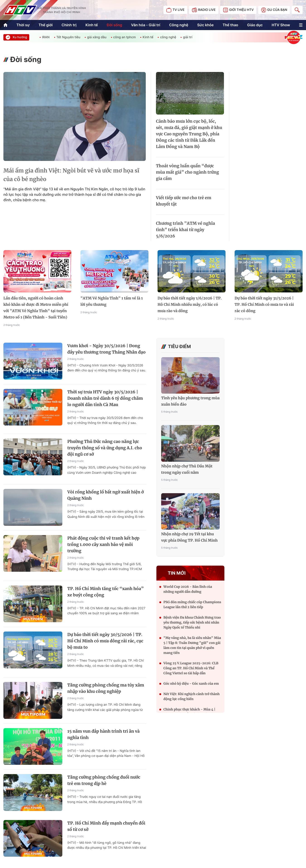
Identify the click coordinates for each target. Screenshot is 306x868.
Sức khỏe (205, 25)
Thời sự (23, 25)
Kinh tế (92, 25)
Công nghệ (179, 25)
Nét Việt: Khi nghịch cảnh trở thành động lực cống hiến (192, 696)
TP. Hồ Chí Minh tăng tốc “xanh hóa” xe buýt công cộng (106, 592)
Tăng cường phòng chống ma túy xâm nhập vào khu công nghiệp (106, 688)
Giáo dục (255, 25)
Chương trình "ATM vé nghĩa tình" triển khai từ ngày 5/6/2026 (186, 230)
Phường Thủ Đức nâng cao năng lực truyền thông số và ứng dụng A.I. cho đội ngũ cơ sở (105, 448)
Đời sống (114, 25)
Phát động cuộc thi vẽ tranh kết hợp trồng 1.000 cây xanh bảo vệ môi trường (103, 544)
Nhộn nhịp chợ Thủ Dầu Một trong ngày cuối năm (187, 469)
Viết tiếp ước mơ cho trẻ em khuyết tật (184, 201)
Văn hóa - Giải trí (146, 25)
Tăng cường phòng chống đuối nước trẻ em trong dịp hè (104, 780)
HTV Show (281, 25)
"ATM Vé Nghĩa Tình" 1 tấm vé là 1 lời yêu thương (112, 301)
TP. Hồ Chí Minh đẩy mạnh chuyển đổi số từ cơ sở (106, 826)
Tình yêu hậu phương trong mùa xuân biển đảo (190, 401)
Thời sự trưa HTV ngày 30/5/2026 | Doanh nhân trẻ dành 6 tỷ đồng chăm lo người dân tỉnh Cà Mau (105, 398)
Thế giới (46, 25)
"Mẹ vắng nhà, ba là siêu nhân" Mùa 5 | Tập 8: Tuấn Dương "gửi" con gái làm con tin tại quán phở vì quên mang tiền (192, 645)
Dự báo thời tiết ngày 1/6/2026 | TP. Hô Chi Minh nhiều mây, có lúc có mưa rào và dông (190, 305)
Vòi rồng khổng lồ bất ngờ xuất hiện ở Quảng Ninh (106, 495)
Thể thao (230, 25)
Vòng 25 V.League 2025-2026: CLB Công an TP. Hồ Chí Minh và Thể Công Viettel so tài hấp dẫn (191, 668)
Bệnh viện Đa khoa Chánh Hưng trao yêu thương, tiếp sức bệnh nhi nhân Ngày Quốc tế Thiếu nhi (192, 622)
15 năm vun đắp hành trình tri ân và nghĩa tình (103, 734)
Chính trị (69, 25)
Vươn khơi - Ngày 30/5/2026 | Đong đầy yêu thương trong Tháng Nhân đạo (106, 349)
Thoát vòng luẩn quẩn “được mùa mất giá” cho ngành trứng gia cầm (187, 172)
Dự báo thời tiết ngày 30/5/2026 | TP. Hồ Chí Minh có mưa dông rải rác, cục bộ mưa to (105, 641)
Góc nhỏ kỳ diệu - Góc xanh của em (191, 684)
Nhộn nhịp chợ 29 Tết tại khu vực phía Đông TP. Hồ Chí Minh (189, 537)
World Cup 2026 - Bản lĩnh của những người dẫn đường (188, 589)
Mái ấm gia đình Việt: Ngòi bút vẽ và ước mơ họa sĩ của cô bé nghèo (71, 175)
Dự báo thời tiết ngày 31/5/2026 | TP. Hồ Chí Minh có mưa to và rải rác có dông (264, 305)
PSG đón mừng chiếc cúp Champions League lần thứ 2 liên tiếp (192, 605)
